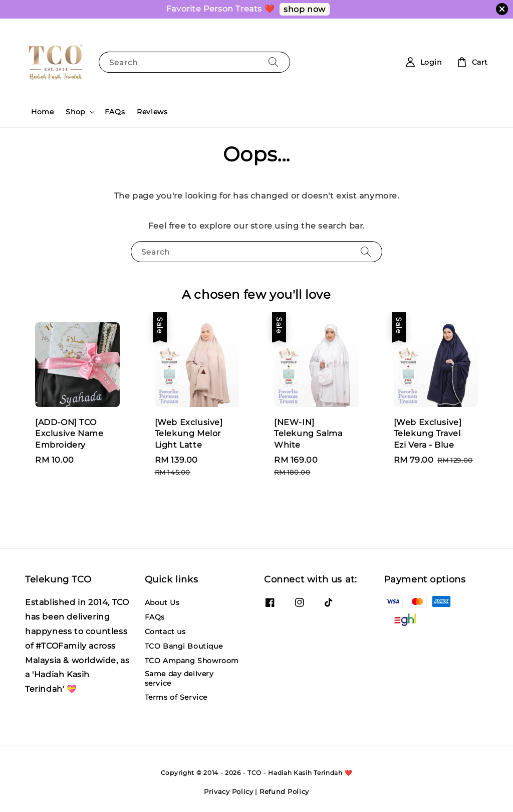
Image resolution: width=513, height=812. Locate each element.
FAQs (115, 112)
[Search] (274, 62)
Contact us (165, 632)
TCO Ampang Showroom (192, 661)
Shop (75, 112)
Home (42, 112)
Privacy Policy (229, 791)
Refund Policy (284, 791)
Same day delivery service (179, 678)
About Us (162, 602)
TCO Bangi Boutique (184, 646)
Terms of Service (176, 697)
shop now (305, 9)
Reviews (152, 112)
